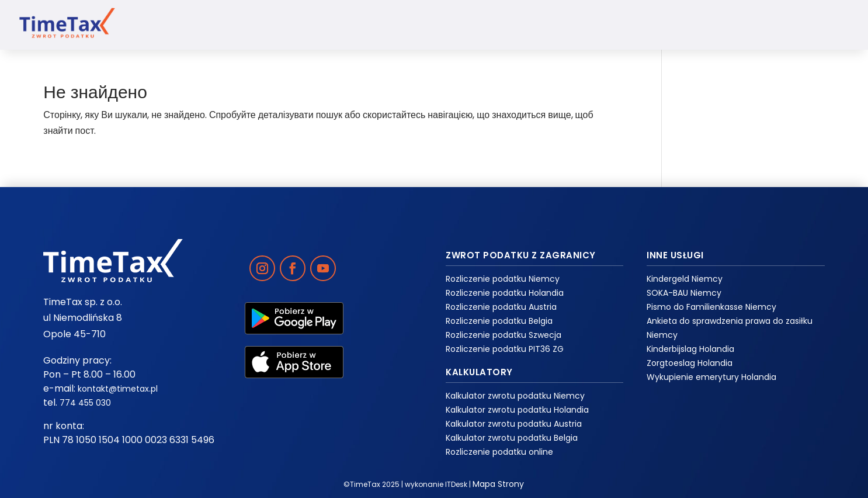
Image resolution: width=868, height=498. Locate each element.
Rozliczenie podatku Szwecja (504, 335)
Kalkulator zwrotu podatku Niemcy (515, 396)
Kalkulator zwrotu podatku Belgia (512, 438)
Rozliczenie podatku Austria (501, 307)
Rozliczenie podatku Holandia (505, 293)
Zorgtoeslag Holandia (690, 363)
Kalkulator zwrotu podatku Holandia (517, 410)
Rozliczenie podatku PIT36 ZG (505, 349)
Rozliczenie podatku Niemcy (503, 279)
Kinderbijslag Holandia (690, 349)
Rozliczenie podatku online (499, 452)
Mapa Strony (498, 484)
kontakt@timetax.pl (118, 389)
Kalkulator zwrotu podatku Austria (514, 424)
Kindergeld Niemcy (685, 279)
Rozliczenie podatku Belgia (499, 321)
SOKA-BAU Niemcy (684, 293)
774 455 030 (85, 403)
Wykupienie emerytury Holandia (711, 377)
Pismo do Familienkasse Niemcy (711, 307)
